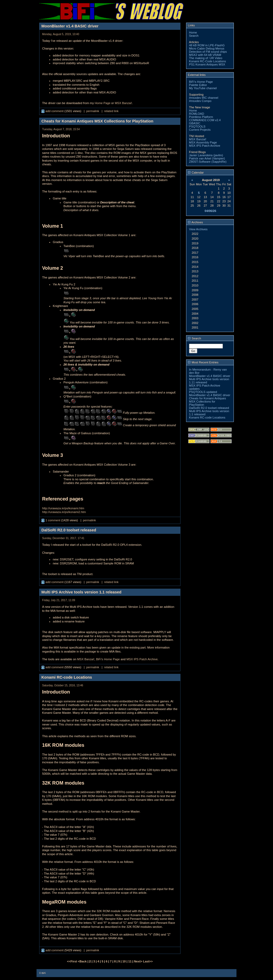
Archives (195, 222)
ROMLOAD (197, 114)
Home (193, 32)
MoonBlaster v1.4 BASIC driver (210, 376)
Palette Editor (198, 85)
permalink (93, 111)
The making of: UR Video (206, 58)
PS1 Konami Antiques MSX (207, 64)
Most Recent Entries (203, 362)
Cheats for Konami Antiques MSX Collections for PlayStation (208, 401)
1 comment (51, 520)
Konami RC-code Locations (207, 417)
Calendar (196, 173)
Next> (139, 961)
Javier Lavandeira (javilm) (206, 155)
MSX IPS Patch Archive (142, 659)
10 (124, 961)
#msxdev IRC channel (204, 98)
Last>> (148, 961)
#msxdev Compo (200, 101)
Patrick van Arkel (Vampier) (207, 158)
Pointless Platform (201, 117)
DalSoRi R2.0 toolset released (209, 408)
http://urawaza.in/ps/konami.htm (63, 508)
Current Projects (200, 130)
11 (130, 961)
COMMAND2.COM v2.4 (205, 120)
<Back (83, 961)
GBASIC (195, 123)
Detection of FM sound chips (208, 52)
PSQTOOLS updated (203, 392)
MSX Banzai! (123, 103)
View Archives (198, 229)
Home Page (103, 103)
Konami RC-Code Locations (208, 61)
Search (194, 36)
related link (111, 111)
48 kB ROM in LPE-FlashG (207, 45)
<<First (72, 961)
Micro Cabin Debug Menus (207, 48)
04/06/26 (210, 211)
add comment (53, 111)
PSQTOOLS (197, 126)
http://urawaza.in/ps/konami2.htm (64, 512)
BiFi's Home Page (108, 659)
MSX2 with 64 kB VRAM (205, 55)
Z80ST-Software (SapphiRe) (208, 162)
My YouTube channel (203, 88)
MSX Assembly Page (203, 142)
